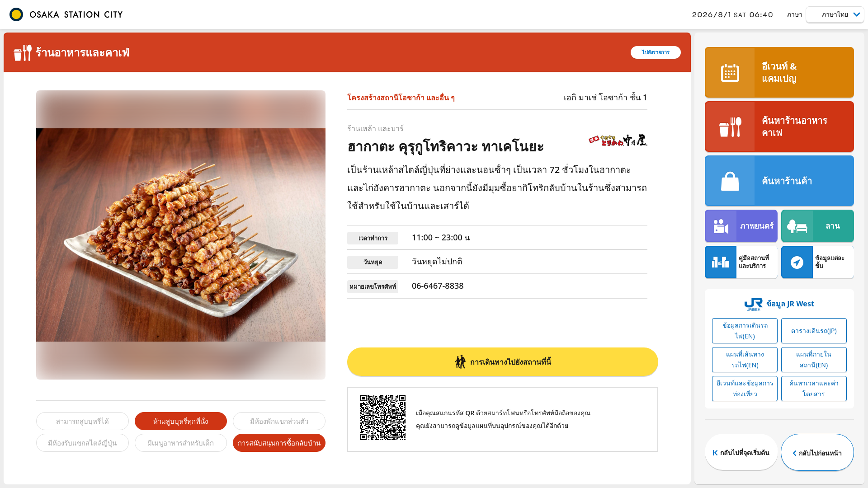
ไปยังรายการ (656, 52)
